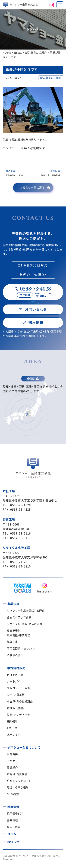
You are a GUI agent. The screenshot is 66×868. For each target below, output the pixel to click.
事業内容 (13, 604)
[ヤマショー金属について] (4, 746)
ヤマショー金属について (24, 747)
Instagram (45, 591)
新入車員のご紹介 (51, 78)
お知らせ (13, 842)
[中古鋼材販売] (4, 667)
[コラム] (4, 833)
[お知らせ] (4, 841)
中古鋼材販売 (16, 668)
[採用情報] (4, 805)
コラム (12, 834)
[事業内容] (4, 602)
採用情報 (13, 807)
